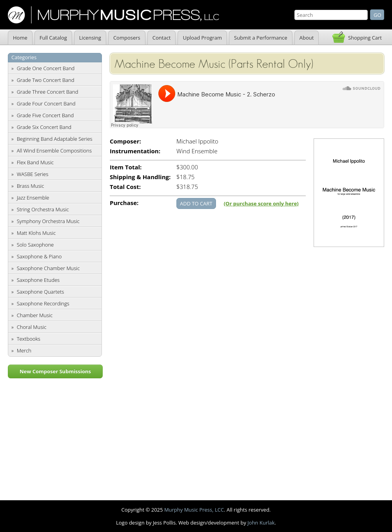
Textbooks (29, 339)
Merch (24, 350)
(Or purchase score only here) (261, 203)
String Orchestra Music (43, 209)
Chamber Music (35, 315)
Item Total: (126, 167)
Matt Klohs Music (36, 233)
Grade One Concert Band (46, 68)
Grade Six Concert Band (44, 127)
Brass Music (31, 186)
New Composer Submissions (55, 371)
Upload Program (202, 38)
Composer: (125, 141)
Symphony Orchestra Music (48, 221)
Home (20, 38)
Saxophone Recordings (43, 303)
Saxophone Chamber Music (48, 268)
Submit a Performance (261, 38)
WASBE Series (33, 174)
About (307, 38)
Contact (162, 38)
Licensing (90, 38)
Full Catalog (53, 38)
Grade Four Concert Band (46, 103)
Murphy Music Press (113, 15)
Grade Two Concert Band (46, 80)
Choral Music (32, 327)
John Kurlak (261, 523)
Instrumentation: (135, 151)
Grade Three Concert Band (48, 92)
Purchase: (124, 203)
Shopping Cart (365, 38)
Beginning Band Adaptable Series (55, 139)
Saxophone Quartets (41, 292)
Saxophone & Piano (39, 256)
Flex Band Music (35, 162)
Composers (127, 38)
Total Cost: (125, 187)
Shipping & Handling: (140, 177)
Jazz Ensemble (33, 198)
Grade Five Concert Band (45, 115)
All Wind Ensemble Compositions (54, 151)
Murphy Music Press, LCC (194, 510)
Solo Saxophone (35, 245)
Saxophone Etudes (38, 280)
